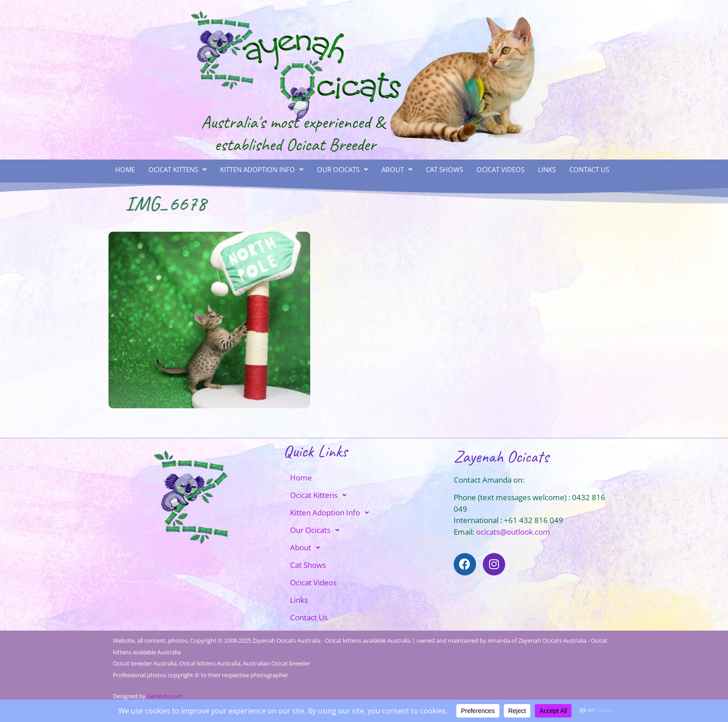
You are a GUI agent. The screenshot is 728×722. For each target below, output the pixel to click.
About (397, 169)
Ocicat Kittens (178, 169)
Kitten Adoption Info (262, 169)
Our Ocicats (342, 169)
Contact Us (589, 169)
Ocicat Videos (500, 169)
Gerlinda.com (165, 696)
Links (547, 169)
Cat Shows (444, 169)
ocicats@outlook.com (513, 532)
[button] (178, 170)
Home (125, 169)
